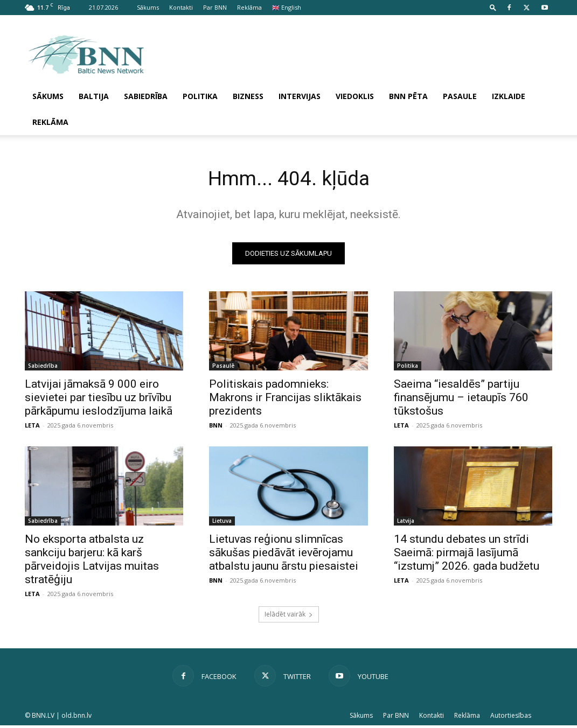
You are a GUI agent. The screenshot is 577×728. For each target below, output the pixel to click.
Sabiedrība (146, 96)
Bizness (248, 96)
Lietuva (222, 523)
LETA (32, 427)
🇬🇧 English (287, 7)
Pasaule (460, 96)
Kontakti (181, 7)
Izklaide (509, 96)
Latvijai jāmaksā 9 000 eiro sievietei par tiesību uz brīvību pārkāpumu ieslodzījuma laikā (99, 400)
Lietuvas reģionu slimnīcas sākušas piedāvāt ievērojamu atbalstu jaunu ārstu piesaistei (284, 555)
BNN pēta (408, 96)
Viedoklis (355, 96)
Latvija (406, 523)
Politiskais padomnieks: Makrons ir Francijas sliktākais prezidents (285, 400)
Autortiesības (511, 718)
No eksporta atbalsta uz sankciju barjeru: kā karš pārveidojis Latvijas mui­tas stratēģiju (92, 562)
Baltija (94, 96)
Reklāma (249, 7)
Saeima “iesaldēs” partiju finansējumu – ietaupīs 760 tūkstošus (461, 400)
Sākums (148, 7)
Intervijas (300, 96)
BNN (216, 427)
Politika (200, 96)
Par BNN (215, 7)
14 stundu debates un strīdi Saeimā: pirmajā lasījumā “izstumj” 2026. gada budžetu (467, 555)
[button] (493, 7)
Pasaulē (223, 368)
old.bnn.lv (77, 718)
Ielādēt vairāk (289, 617)
